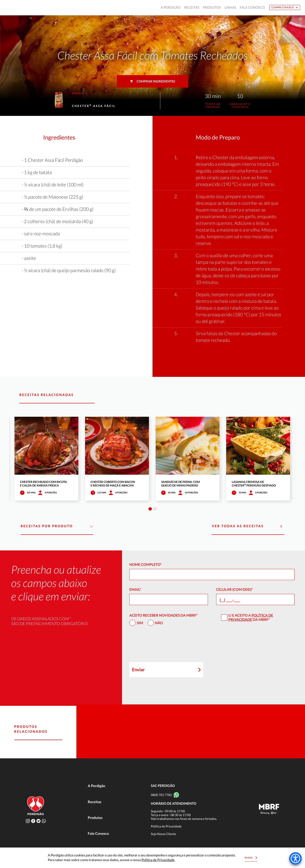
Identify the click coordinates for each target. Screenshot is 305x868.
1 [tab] (150, 509)
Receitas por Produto (57, 526)
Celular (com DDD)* (235, 590)
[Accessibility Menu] (295, 858)
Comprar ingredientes (153, 81)
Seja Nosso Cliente (163, 834)
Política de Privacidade (251, 618)
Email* (135, 590)
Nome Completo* (146, 565)
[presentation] (163, 646)
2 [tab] (155, 509)
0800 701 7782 (161, 795)
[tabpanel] (46, 459)
